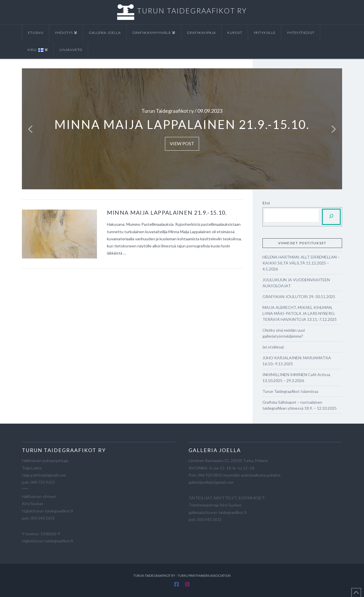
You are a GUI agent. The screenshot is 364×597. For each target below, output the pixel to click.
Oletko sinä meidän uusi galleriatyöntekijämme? (284, 333)
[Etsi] (331, 217)
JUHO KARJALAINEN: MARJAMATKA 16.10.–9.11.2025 (297, 361)
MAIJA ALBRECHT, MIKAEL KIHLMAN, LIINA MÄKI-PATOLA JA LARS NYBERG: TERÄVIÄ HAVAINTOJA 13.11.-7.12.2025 (300, 313)
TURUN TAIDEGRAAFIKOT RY (192, 11)
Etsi (266, 203)
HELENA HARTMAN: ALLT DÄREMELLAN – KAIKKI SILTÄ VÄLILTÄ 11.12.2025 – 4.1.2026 (301, 263)
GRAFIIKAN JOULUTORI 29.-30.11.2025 (299, 297)
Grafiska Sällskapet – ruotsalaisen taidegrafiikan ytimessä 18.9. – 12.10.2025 (300, 405)
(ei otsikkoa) (273, 347)
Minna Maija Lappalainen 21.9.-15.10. (167, 213)
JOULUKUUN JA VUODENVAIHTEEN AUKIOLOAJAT (296, 283)
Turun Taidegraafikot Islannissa (290, 391)
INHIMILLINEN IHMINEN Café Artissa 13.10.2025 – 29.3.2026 (296, 378)
